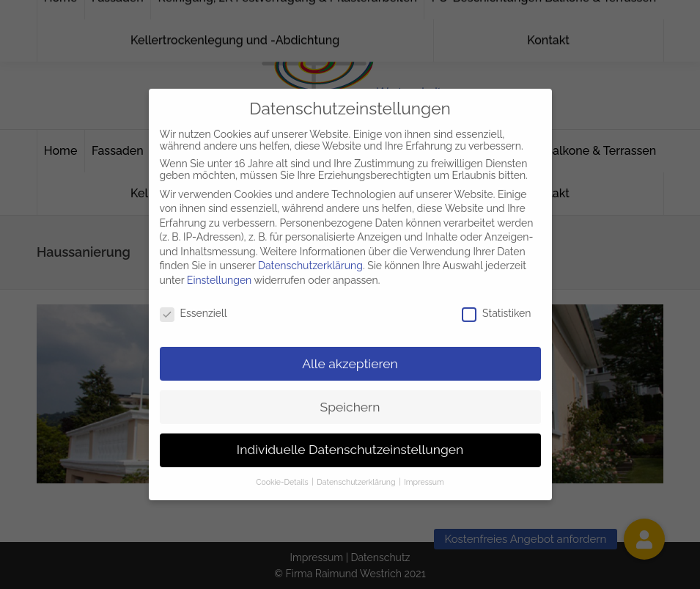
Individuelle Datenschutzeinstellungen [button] (350, 443)
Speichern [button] (350, 400)
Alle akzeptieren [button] (350, 356)
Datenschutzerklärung (310, 259)
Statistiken (496, 307)
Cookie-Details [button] (283, 475)
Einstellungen (219, 274)
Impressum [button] (424, 475)
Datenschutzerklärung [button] (357, 475)
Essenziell (194, 307)
